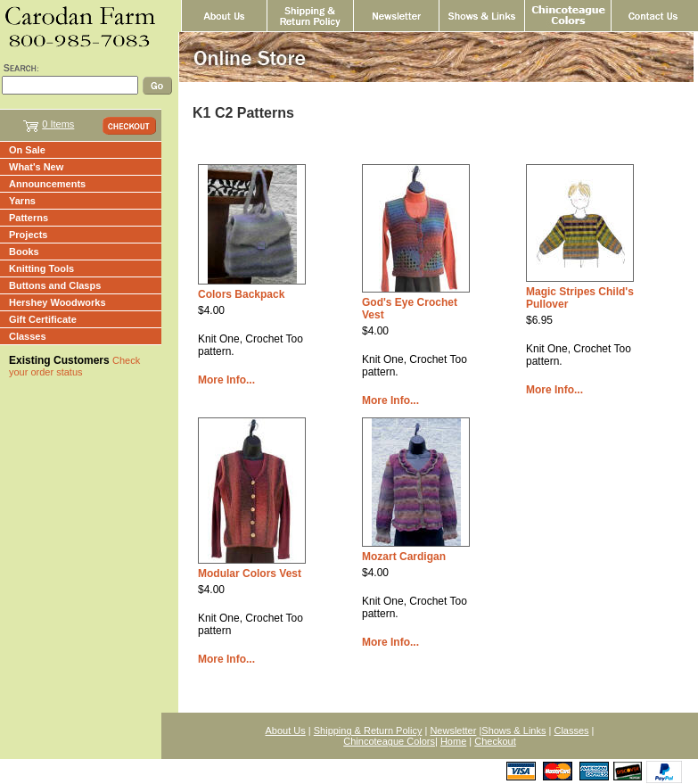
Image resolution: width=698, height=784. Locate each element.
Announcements (47, 184)
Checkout (495, 741)
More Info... (226, 380)
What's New (36, 167)
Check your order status (74, 366)
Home (453, 741)
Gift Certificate (43, 319)
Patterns (29, 218)
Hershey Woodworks (57, 302)
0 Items (58, 124)
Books (24, 252)
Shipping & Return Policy (368, 730)
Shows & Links (513, 730)
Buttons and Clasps (55, 285)
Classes (28, 336)
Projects (28, 235)
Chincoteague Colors (389, 741)
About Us (286, 730)
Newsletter (453, 730)
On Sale (27, 150)
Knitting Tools (41, 268)
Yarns (22, 201)
